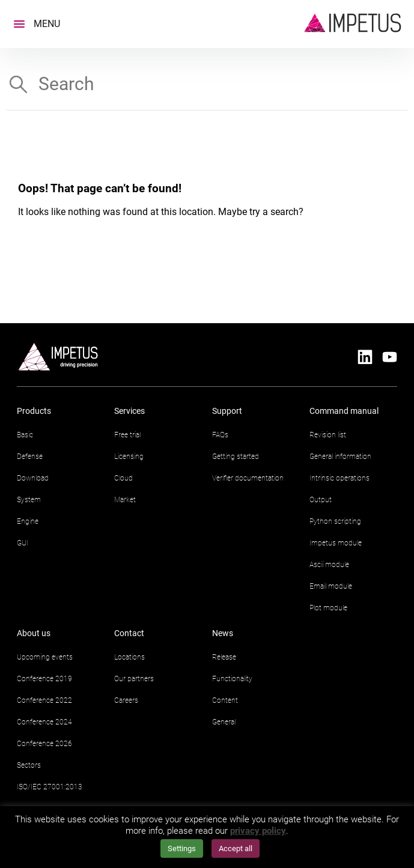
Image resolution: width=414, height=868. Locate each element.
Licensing (129, 457)
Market (125, 500)
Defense (30, 457)
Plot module (328, 608)
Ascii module (329, 565)
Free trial (127, 435)
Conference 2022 (44, 700)
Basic (25, 435)
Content (225, 700)
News (223, 633)
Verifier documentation (248, 478)
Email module (331, 586)
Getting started (236, 457)
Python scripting (335, 521)
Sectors (29, 765)
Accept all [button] (236, 848)
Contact (129, 633)
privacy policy (258, 831)
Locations (129, 657)
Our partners (134, 679)
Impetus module (336, 543)
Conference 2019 (44, 679)
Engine (28, 521)
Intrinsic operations (339, 478)
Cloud (123, 478)
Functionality (232, 679)
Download (33, 478)
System (29, 500)
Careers (126, 700)
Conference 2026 (44, 744)
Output (321, 500)
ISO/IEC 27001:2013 (50, 787)
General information (340, 457)
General (224, 722)
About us (34, 633)
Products (34, 411)
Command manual (344, 411)
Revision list (328, 435)
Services (129, 411)
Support (227, 411)
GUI (23, 543)
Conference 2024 (44, 722)
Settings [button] (182, 848)
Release (224, 657)
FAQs (220, 435)
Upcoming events (45, 657)
